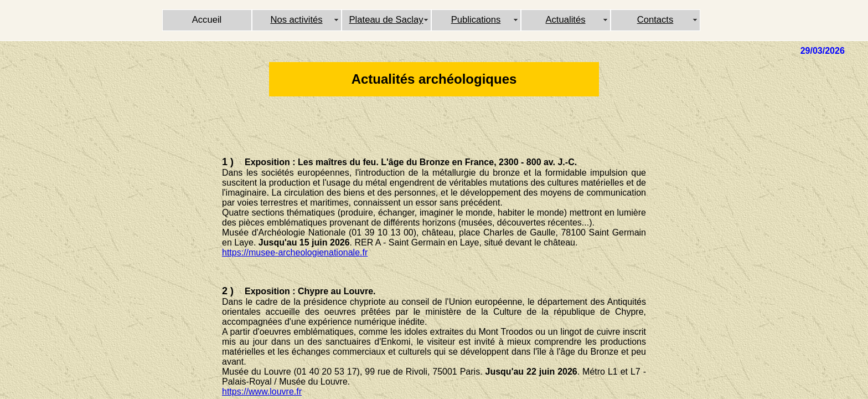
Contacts (655, 20)
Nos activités (296, 20)
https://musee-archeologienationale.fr (295, 252)
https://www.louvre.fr (262, 392)
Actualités (565, 20)
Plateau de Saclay (386, 20)
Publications (476, 20)
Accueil (207, 20)
